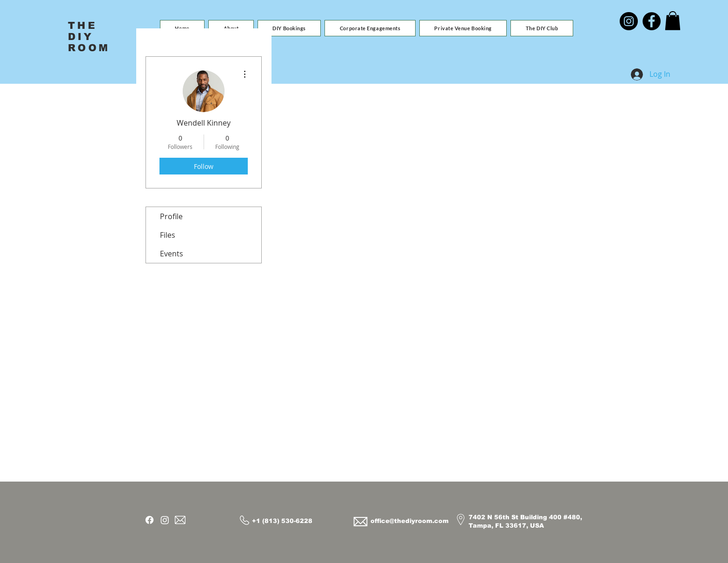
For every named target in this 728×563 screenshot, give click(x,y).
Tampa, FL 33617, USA (506, 526)
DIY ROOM (89, 42)
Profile (171, 216)
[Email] (180, 520)
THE (83, 25)
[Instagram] (629, 21)
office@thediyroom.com (410, 521)
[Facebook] (652, 21)
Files (168, 235)
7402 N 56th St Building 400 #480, (525, 517)
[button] (289, 28)
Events (172, 254)
